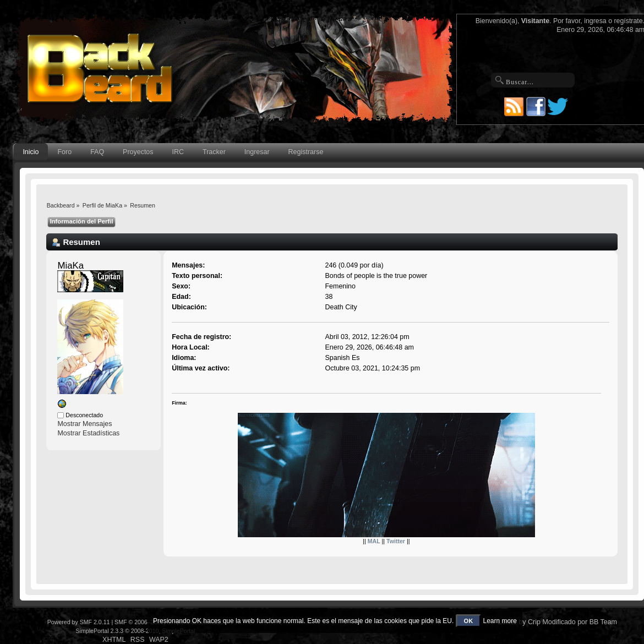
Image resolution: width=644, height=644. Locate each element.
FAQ (97, 152)
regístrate (628, 21)
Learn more (500, 621)
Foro (65, 152)
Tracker (214, 152)
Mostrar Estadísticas (88, 433)
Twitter (396, 541)
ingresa (595, 21)
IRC (178, 152)
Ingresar (257, 152)
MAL (374, 541)
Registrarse (306, 152)
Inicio (31, 152)
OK (469, 621)
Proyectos (138, 152)
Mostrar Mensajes (84, 424)
